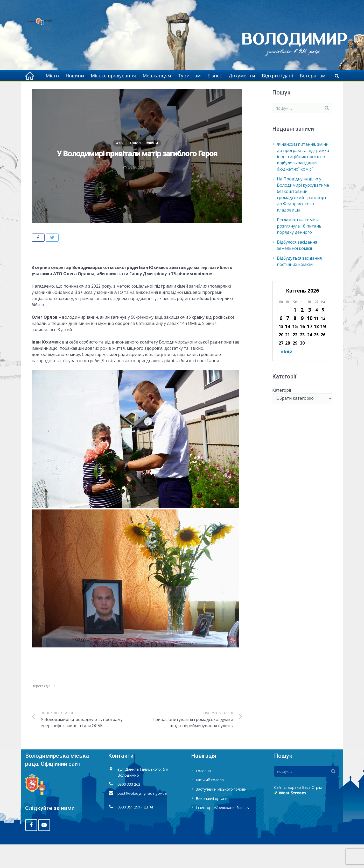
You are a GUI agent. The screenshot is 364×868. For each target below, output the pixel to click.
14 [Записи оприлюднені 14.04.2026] (288, 350)
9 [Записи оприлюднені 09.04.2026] (302, 342)
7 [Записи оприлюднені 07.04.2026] (288, 342)
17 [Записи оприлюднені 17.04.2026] (310, 350)
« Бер (286, 375)
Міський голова (210, 804)
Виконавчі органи (212, 822)
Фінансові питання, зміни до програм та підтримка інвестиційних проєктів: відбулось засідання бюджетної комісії (303, 180)
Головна (225, 91)
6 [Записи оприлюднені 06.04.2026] (281, 342)
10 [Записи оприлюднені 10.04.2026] (310, 342)
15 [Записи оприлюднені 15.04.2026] (295, 350)
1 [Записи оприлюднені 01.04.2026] (295, 334)
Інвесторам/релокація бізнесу (222, 831)
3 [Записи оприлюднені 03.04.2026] (310, 334)
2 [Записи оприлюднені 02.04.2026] (302, 334)
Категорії (282, 414)
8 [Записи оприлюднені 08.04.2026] (295, 342)
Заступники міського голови (221, 813)
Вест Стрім (312, 811)
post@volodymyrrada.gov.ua (142, 817)
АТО (244, 91)
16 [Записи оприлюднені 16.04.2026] (302, 350)
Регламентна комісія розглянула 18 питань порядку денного (299, 250)
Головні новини (144, 167)
